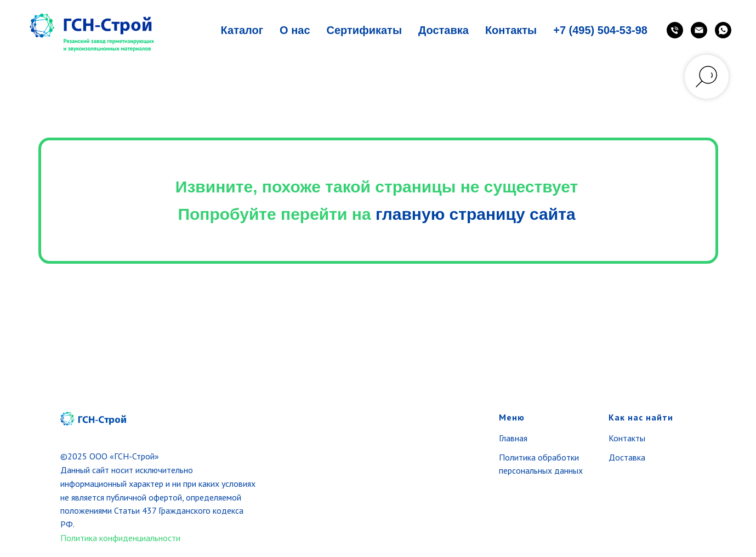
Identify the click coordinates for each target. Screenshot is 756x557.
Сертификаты (364, 30)
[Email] (699, 30)
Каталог (242, 30)
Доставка (444, 30)
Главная (513, 438)
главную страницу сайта (476, 214)
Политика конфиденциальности (120, 538)
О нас (295, 30)
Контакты (511, 30)
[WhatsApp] (723, 30)
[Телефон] (675, 30)
